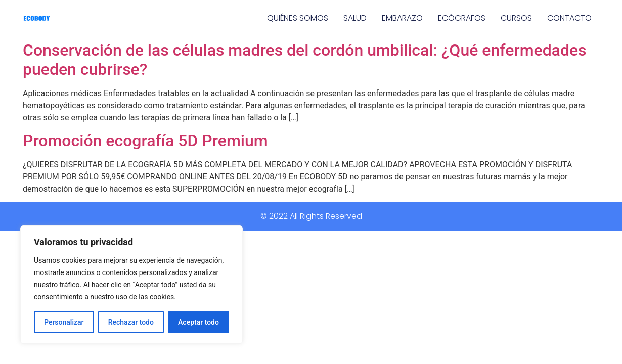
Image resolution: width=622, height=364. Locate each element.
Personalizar (64, 322)
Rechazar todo (131, 322)
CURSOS (516, 18)
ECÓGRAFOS (462, 18)
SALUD (355, 18)
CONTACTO (569, 18)
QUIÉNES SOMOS (298, 18)
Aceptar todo (198, 322)
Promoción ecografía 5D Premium (145, 141)
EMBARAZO (402, 18)
